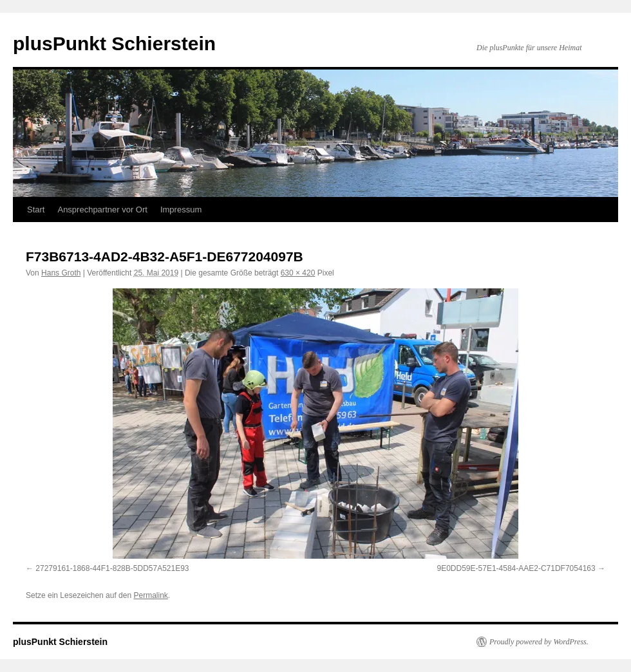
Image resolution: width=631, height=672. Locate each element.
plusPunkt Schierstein (114, 43)
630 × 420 (298, 273)
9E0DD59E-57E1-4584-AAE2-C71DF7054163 (516, 568)
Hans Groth (61, 273)
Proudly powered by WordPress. (539, 642)
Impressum (181, 210)
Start (36, 210)
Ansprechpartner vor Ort (102, 210)
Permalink (150, 595)
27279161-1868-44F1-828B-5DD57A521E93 (112, 568)
